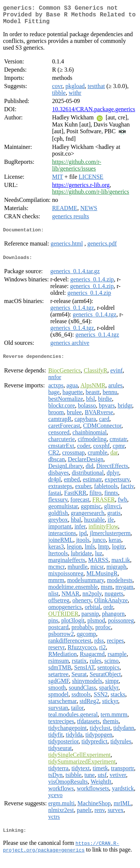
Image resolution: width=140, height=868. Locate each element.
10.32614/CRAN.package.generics (94, 114)
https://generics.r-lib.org (81, 189)
